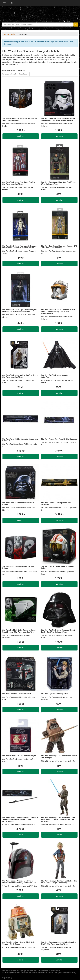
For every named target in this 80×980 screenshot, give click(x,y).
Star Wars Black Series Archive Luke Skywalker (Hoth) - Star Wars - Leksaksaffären (59, 943)
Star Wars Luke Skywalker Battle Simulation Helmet (57, 567)
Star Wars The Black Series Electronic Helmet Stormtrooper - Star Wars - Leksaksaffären (58, 119)
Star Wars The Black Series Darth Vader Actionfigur (56, 376)
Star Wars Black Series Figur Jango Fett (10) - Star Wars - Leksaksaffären (19, 183)
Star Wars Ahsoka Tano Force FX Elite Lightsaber (59, 439)
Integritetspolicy (7, 978)
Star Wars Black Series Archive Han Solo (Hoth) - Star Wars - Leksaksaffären (20, 376)
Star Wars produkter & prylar (40, 14)
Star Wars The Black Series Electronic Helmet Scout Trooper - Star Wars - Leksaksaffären (19, 631)
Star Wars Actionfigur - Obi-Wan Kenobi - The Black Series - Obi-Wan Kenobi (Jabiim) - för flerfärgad (58, 820)
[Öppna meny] (4, 3)
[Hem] (12, 3)
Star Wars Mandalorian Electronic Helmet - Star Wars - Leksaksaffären (20, 119)
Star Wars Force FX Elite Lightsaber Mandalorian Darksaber (20, 440)
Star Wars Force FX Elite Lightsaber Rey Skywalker (56, 504)
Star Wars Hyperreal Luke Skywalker (55, 694)
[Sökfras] (38, 25)
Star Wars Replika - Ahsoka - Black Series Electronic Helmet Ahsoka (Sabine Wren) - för (19, 882)
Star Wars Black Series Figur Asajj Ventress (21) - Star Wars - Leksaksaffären (59, 247)
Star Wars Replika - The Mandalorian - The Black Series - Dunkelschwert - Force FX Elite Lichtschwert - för (20, 820)
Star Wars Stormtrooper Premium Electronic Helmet (19, 567)
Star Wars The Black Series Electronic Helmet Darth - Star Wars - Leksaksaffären (58, 631)
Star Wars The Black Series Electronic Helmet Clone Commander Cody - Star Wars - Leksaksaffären (58, 312)
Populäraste (24, 74)
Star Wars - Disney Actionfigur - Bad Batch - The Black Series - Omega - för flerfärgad (59, 882)
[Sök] (76, 25)
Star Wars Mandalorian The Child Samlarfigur (19, 756)
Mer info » (21, 136)
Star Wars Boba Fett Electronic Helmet (17, 694)
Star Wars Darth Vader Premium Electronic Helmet (18, 504)
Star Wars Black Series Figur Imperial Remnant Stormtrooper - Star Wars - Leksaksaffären (20, 247)
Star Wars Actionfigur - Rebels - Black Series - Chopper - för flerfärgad (19, 943)
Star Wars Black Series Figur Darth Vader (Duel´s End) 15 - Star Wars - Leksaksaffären (20, 311)
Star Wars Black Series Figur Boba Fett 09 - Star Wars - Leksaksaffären (59, 183)
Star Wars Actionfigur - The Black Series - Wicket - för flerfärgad (59, 757)
